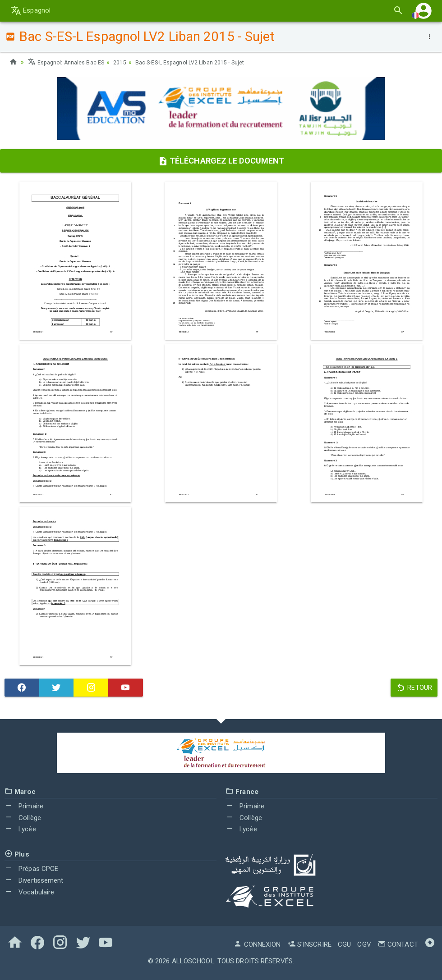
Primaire (24, 806)
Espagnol (30, 10)
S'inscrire (309, 944)
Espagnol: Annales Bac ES (70, 62)
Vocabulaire (29, 892)
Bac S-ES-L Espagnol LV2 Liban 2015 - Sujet (207, 62)
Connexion (257, 944)
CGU (344, 944)
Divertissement (34, 880)
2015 (128, 62)
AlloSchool (193, 961)
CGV (364, 944)
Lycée (20, 829)
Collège (23, 818)
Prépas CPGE (31, 869)
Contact (398, 944)
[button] (424, 11)
